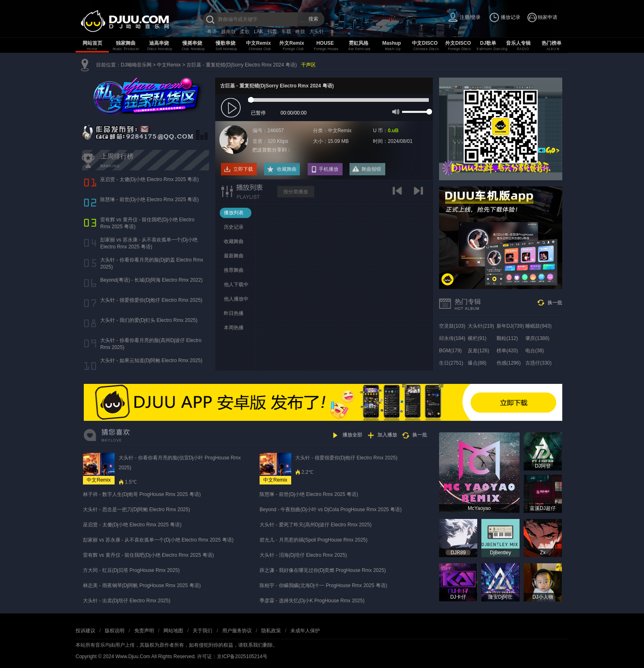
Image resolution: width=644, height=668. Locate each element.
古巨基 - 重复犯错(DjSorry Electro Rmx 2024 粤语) (242, 65)
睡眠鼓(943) (538, 326)
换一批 (555, 303)
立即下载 (243, 169)
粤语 (212, 32)
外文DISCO (458, 43)
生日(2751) (451, 363)
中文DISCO (425, 43)
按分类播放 (296, 192)
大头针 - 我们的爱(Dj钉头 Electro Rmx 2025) (149, 320)
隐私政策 (271, 631)
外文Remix (292, 43)
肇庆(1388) (537, 338)
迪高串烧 (159, 43)
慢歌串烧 (225, 43)
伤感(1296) (509, 363)
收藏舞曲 (287, 169)
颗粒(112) (507, 338)
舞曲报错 (371, 169)
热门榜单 (552, 43)
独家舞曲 (126, 43)
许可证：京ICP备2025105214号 (232, 657)
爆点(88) (477, 363)
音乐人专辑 (518, 43)
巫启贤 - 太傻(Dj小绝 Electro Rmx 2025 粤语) (149, 179)
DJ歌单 (488, 43)
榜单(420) (507, 351)
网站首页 (92, 43)
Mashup (392, 43)
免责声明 (144, 631)
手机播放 (329, 169)
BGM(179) (450, 351)
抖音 (272, 32)
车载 (286, 32)
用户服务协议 (237, 631)
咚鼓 (300, 32)
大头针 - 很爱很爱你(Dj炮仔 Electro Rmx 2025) (151, 300)
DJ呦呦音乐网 (136, 65)
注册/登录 (470, 17)
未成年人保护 (305, 631)
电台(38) (535, 351)
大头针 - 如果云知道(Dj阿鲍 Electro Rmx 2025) (151, 360)
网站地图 (173, 631)
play (232, 108)
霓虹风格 (359, 43)
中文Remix (258, 43)
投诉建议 (85, 631)
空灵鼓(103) (452, 326)
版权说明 (115, 631)
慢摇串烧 (192, 43)
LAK (259, 32)
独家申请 (547, 17)
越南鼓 (228, 32)
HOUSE (325, 43)
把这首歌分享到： (272, 150)
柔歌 (245, 32)
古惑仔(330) (538, 363)
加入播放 (387, 435)
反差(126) (478, 351)
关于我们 (202, 631)
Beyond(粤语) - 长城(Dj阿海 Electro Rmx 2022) (151, 280)
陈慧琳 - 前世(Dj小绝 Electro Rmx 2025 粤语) (149, 200)
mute (395, 111)
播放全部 (352, 435)
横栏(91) (477, 338)
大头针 (317, 32)
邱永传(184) (452, 338)
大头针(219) (481, 326)
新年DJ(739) (510, 326)
